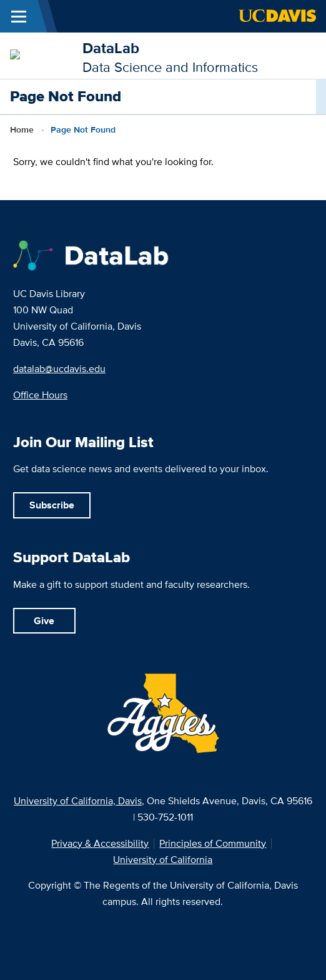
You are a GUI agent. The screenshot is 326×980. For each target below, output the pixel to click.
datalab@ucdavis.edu (59, 369)
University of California (163, 860)
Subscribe (52, 505)
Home (22, 129)
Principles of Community (213, 844)
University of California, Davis (78, 801)
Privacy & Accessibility (100, 844)
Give (44, 621)
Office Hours (40, 395)
